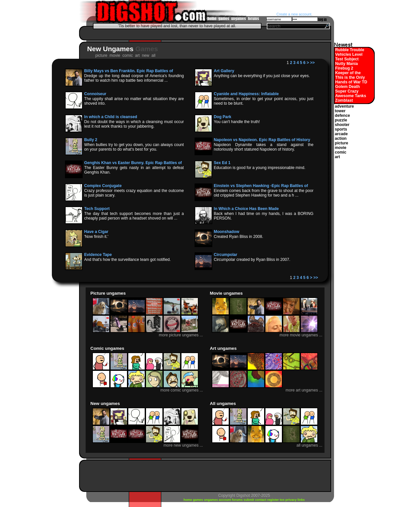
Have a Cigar (96, 232)
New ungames (105, 403)
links (301, 500)
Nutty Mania (347, 64)
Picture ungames (108, 293)
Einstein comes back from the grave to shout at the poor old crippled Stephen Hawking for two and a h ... (264, 193)
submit (249, 500)
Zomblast (344, 100)
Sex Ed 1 (222, 163)
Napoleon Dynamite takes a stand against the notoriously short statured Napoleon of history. (264, 147)
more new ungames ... (183, 445)
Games (147, 49)
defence (343, 116)
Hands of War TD (351, 82)
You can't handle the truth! (237, 122)
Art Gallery (224, 71)
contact (261, 500)
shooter (342, 125)
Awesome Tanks (351, 96)
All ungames (223, 403)
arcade (341, 134)
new (146, 55)
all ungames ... (309, 445)
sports (341, 129)
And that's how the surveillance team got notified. (128, 260)
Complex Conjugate (103, 186)
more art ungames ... (304, 390)
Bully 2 (91, 140)
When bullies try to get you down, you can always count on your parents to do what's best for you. (134, 147)
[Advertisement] (203, 33)
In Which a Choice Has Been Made (246, 209)
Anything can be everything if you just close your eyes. (262, 76)
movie (341, 148)
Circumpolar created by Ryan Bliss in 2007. (252, 260)
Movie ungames (226, 293)
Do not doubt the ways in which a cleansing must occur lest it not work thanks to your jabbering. (134, 124)
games (199, 500)
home (188, 500)
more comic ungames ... (182, 390)
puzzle (341, 120)
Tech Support (97, 209)
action (341, 138)
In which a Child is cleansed (111, 117)
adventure (345, 106)
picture (342, 143)
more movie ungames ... (301, 335)
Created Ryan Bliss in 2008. (239, 237)
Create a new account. (294, 14)
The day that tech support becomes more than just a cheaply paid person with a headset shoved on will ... (134, 216)
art (338, 157)
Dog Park (223, 117)
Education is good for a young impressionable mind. (260, 168)
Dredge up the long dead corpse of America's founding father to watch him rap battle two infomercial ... (134, 78)
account (225, 500)
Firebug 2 (344, 68)
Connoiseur (95, 94)
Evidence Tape (98, 255)
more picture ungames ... (181, 335)
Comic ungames (107, 348)
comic (341, 152)
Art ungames (223, 348)
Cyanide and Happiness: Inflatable (246, 94)
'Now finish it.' (96, 237)
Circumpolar (226, 255)
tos (283, 500)
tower (340, 111)
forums (238, 500)
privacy (292, 500)
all (154, 55)
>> (312, 63)
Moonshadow (227, 232)
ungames (211, 500)
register (273, 500)
